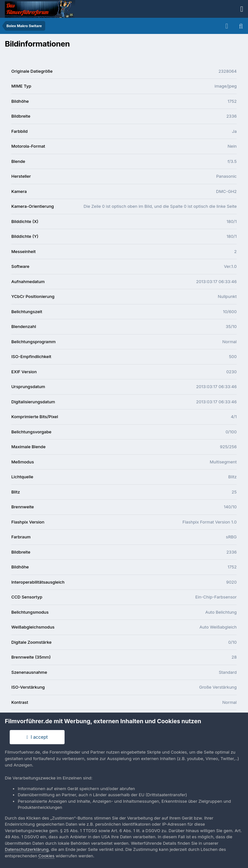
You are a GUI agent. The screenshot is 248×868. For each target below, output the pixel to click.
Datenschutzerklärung (27, 849)
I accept (37, 737)
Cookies (46, 856)
